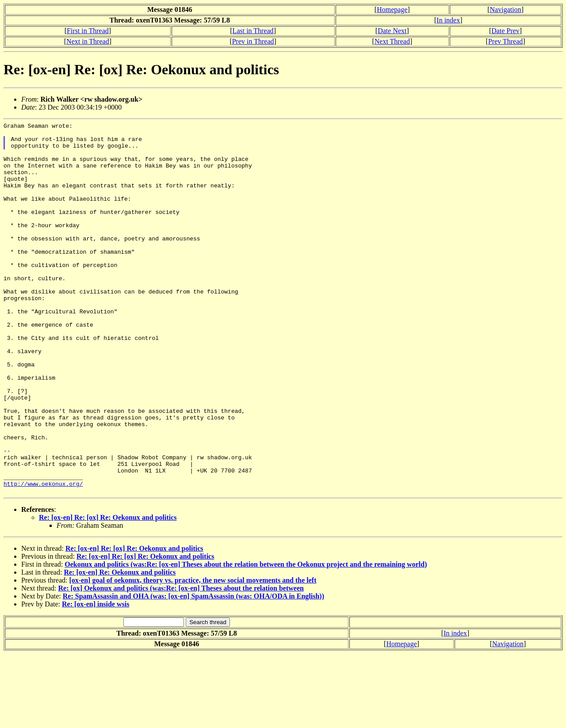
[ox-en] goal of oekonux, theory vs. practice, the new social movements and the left (193, 654)
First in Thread (88, 31)
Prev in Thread (253, 41)
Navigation (506, 10)
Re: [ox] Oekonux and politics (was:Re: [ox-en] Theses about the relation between (181, 662)
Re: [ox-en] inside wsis (96, 678)
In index (448, 20)
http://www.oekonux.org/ (43, 556)
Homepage (392, 10)
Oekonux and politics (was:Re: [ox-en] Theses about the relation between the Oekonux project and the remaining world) (246, 638)
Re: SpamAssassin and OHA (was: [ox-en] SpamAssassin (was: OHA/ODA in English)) (193, 670)
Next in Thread (88, 41)
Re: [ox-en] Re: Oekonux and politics (120, 646)
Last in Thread (253, 31)
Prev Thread (505, 41)
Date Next (392, 31)
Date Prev (505, 31)
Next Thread (392, 41)
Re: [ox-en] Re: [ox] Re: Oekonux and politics (108, 592)
